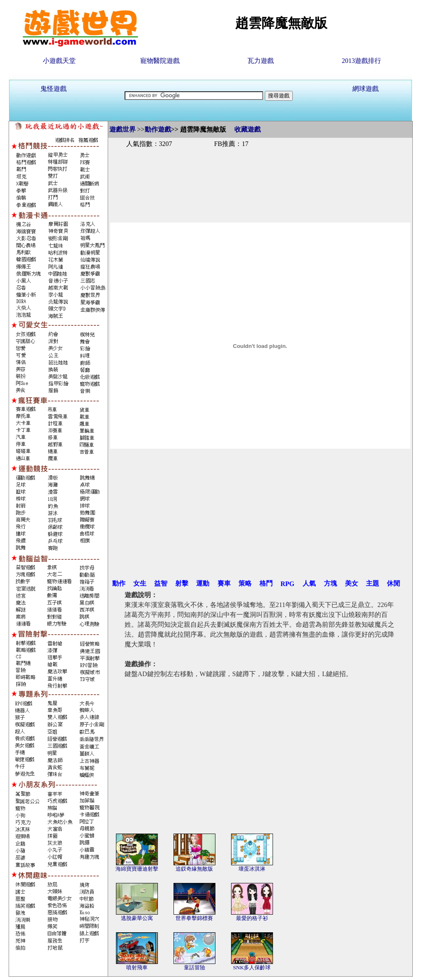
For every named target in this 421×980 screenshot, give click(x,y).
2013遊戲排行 (361, 61)
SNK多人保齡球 (252, 967)
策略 (245, 583)
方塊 (331, 583)
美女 (352, 583)
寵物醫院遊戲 (160, 61)
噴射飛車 (137, 967)
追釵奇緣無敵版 (194, 869)
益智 (161, 583)
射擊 (182, 583)
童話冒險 (194, 967)
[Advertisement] (260, 176)
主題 (372, 583)
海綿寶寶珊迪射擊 (137, 869)
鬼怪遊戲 (53, 89)
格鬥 (266, 583)
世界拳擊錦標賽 (194, 918)
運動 (203, 583)
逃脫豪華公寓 (137, 918)
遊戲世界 (123, 129)
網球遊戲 (365, 89)
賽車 (224, 583)
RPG (287, 584)
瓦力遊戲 (261, 61)
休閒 (393, 583)
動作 (119, 583)
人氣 (309, 583)
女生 (140, 583)
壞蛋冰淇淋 (252, 869)
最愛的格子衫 (252, 918)
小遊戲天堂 (59, 61)
